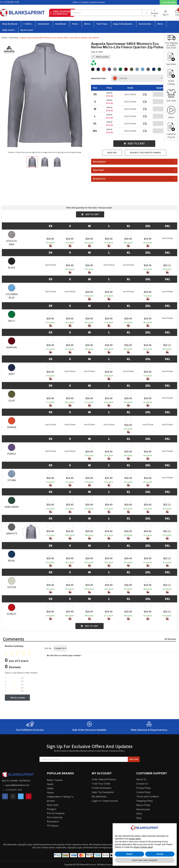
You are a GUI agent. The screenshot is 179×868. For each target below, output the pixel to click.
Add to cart (134, 143)
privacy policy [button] (135, 839)
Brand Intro (99, 179)
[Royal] (154, 70)
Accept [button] (160, 854)
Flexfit (50, 784)
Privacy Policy (144, 788)
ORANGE (120, 78)
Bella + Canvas (55, 780)
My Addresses (99, 796)
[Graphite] (149, 70)
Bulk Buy (112, 153)
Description (99, 162)
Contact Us (155, 15)
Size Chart (99, 170)
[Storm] (138, 70)
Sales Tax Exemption (103, 792)
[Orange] (104, 70)
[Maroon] (126, 70)
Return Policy (143, 805)
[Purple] (110, 70)
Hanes (50, 792)
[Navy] (99, 70)
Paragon (52, 809)
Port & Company (56, 813)
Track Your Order (101, 784)
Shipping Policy (145, 801)
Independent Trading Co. (60, 797)
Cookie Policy (143, 792)
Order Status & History (104, 779)
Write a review (101, 57)
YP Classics (53, 826)
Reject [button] (129, 854)
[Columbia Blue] (143, 70)
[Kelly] (121, 70)
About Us (141, 779)
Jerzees (51, 801)
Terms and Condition (148, 796)
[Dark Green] (160, 70)
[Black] (93, 70)
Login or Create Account (105, 801)
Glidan (50, 788)
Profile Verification (102, 788)
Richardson (53, 822)
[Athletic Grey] (115, 70)
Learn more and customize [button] (145, 860)
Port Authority (55, 817)
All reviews (170, 639)
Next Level (53, 805)
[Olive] (132, 70)
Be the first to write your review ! (64, 655)
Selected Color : (100, 78)
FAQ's (139, 814)
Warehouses (143, 809)
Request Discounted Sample (146, 153)
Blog (139, 818)
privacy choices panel (143, 847)
